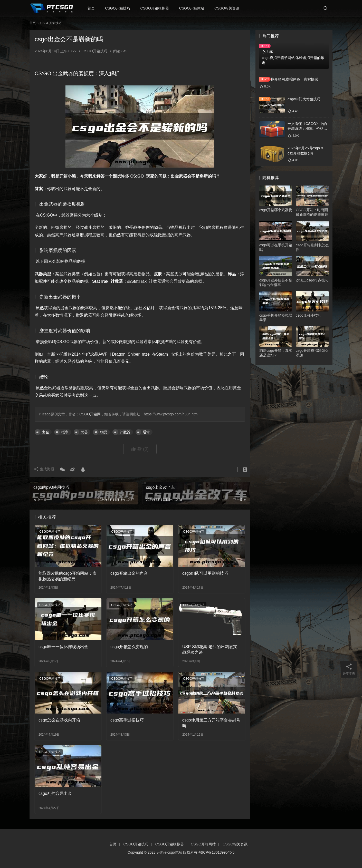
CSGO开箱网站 (194, 8)
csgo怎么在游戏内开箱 (59, 720)
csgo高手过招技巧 (127, 720)
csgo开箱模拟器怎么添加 (312, 353)
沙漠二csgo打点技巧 (312, 280)
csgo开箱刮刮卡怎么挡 (312, 247)
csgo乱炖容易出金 (55, 793)
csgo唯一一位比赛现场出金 (63, 647)
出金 (45, 432)
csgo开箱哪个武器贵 (276, 210)
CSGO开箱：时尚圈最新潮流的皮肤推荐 (312, 212)
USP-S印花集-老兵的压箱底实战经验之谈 (210, 650)
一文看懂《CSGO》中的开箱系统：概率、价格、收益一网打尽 (307, 129)
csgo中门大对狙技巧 (304, 99)
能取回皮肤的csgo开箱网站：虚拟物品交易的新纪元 (68, 576)
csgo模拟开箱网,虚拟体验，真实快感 (289, 79)
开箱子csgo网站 (169, 852)
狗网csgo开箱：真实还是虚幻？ (276, 353)
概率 (65, 432)
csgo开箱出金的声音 (129, 573)
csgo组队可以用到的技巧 (205, 573)
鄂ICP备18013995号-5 (216, 852)
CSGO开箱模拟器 (157, 8)
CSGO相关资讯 (229, 8)
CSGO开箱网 (90, 414)
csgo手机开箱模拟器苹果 (276, 318)
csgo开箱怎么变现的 (129, 647)
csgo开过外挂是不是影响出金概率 (276, 282)
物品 (104, 432)
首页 (93, 8)
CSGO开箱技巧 (120, 8)
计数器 (125, 432)
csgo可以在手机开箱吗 (276, 247)
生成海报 (45, 470)
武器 (84, 432)
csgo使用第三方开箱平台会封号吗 (211, 723)
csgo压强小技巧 (309, 315)
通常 (146, 432)
